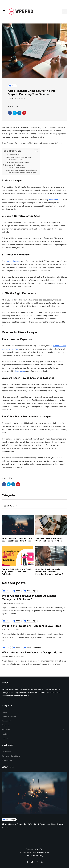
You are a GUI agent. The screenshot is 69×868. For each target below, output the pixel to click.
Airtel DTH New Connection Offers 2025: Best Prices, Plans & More (18, 546)
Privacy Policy (8, 760)
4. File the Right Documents (19, 162)
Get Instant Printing (34, 856)
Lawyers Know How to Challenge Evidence (23, 170)
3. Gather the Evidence (17, 160)
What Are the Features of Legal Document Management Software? (29, 604)
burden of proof (12, 261)
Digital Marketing (9, 716)
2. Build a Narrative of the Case (20, 157)
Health (5, 734)
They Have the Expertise (16, 168)
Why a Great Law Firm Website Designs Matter (32, 659)
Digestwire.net (43, 852)
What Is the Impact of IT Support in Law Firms (31, 632)
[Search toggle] (65, 12)
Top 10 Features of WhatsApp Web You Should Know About (49, 546)
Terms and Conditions (11, 756)
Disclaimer (6, 752)
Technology (7, 721)
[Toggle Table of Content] (35, 151)
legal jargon (20, 371)
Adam (12, 98)
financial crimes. (56, 200)
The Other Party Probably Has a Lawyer (22, 173)
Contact (5, 738)
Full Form (6, 730)
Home (4, 712)
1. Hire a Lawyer (14, 155)
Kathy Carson (8, 609)
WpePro (40, 849)
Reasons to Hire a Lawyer (14, 165)
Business (6, 725)
